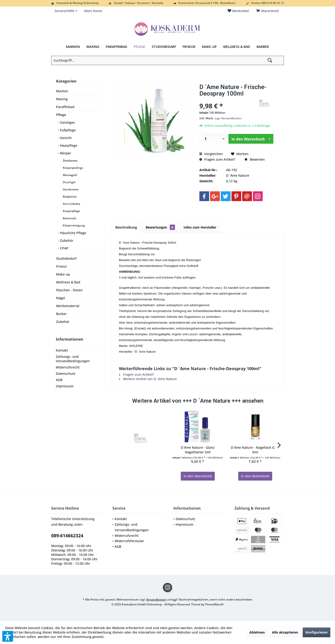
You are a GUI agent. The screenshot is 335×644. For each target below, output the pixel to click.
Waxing (62, 99)
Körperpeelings (73, 168)
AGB (59, 380)
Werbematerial (68, 306)
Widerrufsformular (129, 541)
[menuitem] (268, 11)
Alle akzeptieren (285, 632)
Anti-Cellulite (71, 204)
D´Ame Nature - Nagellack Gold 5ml (255, 450)
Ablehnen (257, 632)
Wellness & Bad (68, 282)
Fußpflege (67, 130)
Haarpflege (68, 145)
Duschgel (69, 182)
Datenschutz (66, 373)
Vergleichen (211, 154)
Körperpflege (71, 211)
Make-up (63, 274)
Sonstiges (67, 122)
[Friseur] (189, 47)
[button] (8, 636)
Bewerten (255, 159)
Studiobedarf (66, 258)
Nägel (61, 298)
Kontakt (62, 350)
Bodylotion (70, 197)
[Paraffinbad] (117, 47)
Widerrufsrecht (68, 367)
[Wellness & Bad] (237, 47)
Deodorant (70, 161)
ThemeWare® (214, 604)
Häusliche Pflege (73, 233)
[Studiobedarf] (164, 47)
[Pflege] (139, 47)
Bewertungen (160, 227)
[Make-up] (209, 47)
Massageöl (70, 175)
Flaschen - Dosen (69, 290)
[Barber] (263, 47)
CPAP (64, 248)
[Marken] (73, 47)
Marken (62, 91)
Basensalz (69, 218)
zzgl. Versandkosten (228, 118)
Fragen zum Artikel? (217, 159)
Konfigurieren (317, 632)
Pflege (61, 115)
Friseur (62, 266)
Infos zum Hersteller (200, 227)
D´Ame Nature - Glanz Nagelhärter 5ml (198, 450)
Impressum (65, 386)
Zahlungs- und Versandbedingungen (73, 359)
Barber (61, 314)
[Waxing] (93, 47)
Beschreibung (126, 227)
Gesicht (65, 138)
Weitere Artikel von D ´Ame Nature (148, 379)
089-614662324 (67, 536)
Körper (65, 153)
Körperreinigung (74, 225)
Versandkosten (156, 599)
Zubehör (66, 241)
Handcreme (70, 189)
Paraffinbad (65, 107)
